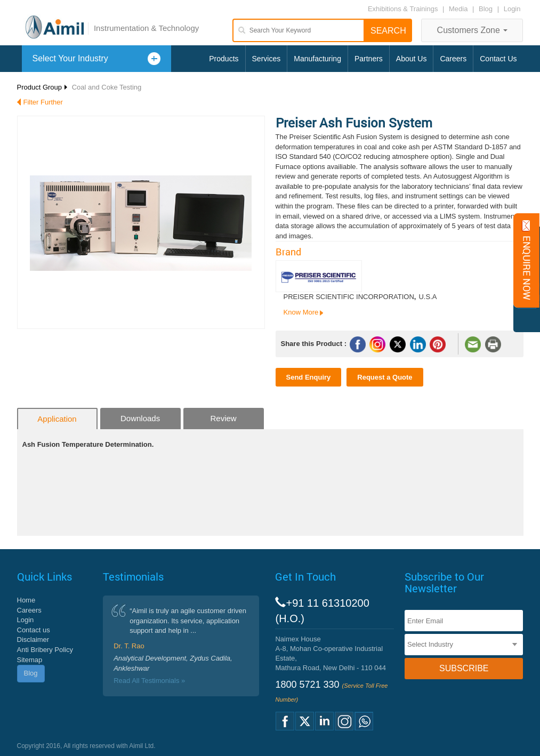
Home (26, 600)
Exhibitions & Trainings (403, 9)
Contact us (34, 630)
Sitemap (30, 660)
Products (224, 59)
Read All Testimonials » (149, 681)
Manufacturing (317, 59)
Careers (453, 59)
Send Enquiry (309, 377)
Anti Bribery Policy (45, 650)
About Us (412, 59)
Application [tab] (57, 419)
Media (459, 9)
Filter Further (43, 102)
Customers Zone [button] (473, 30)
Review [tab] (224, 418)
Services (267, 59)
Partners (369, 59)
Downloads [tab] (140, 418)
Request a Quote (385, 377)
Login (512, 9)
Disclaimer (33, 640)
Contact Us (498, 59)
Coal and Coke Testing (107, 87)
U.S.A (428, 297)
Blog (486, 9)
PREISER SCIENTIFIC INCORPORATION (349, 297)
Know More (301, 312)
